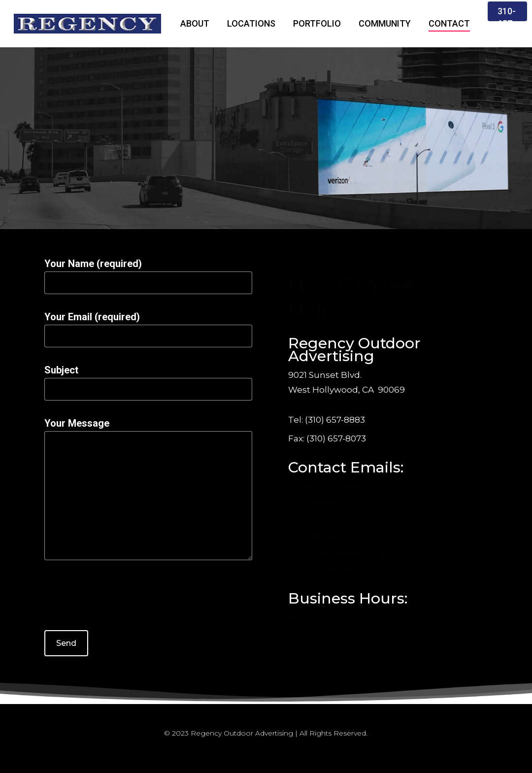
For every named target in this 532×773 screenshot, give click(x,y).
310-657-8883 (507, 23)
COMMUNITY (385, 23)
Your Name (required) (148, 276)
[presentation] (119, 601)
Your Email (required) (148, 329)
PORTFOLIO (317, 23)
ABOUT (195, 23)
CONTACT (449, 23)
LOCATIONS (251, 23)
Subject (148, 382)
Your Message (148, 491)
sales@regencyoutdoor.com (349, 536)
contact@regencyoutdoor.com (355, 570)
